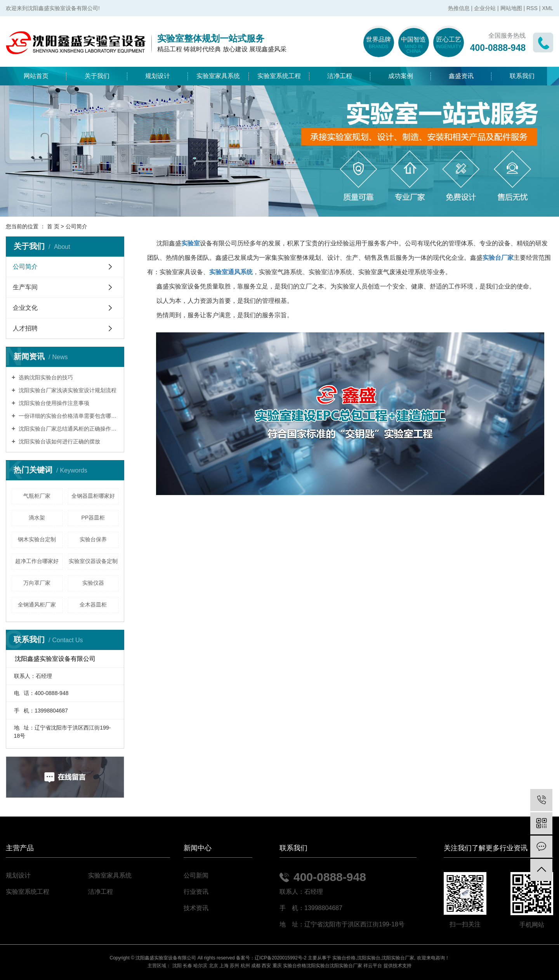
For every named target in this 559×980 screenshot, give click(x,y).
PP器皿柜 (93, 518)
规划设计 (158, 76)
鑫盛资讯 (461, 76)
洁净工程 (340, 76)
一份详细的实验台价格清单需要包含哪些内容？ (68, 416)
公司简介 (25, 267)
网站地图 (511, 8)
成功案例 (401, 76)
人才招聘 (25, 328)
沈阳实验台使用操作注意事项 (53, 403)
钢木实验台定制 (37, 539)
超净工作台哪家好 (37, 561)
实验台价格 (344, 958)
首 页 (53, 226)
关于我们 (97, 76)
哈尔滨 (200, 966)
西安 (266, 966)
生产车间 (25, 287)
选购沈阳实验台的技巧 (45, 377)
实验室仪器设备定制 (93, 561)
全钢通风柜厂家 (37, 605)
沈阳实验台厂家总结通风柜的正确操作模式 (68, 429)
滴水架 (37, 518)
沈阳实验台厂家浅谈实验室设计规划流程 (67, 390)
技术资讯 (196, 908)
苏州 (234, 966)
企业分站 (485, 8)
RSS (532, 8)
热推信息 (459, 8)
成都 (256, 966)
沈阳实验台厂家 (398, 958)
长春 (187, 966)
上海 (224, 966)
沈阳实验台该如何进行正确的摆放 (59, 441)
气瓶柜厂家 (37, 496)
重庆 (277, 966)
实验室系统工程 (279, 76)
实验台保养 (93, 539)
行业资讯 (196, 892)
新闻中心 (198, 848)
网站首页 (36, 76)
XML (548, 8)
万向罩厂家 (37, 583)
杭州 (245, 966)
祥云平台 (373, 966)
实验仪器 (93, 583)
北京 (214, 966)
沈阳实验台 (369, 958)
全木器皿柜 (93, 605)
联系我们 (522, 76)
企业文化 (25, 308)
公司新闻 (196, 875)
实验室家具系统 (218, 76)
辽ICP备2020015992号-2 (280, 958)
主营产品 (20, 848)
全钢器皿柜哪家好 (93, 496)
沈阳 (177, 966)
